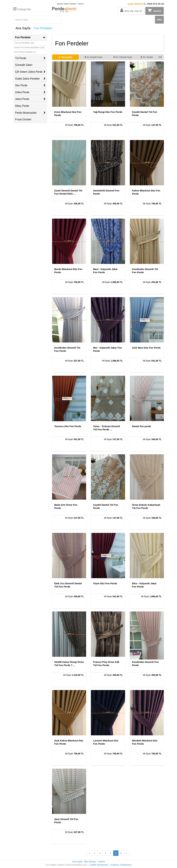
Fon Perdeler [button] (30, 37)
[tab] (30, 37)
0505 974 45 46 (146, 4)
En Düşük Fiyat (93, 57)
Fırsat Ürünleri (23, 119)
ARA (159, 20)
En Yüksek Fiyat (123, 57)
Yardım (101, 862)
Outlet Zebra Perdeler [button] (30, 79)
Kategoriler (22, 9)
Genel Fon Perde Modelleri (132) (29, 47)
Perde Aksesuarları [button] (30, 113)
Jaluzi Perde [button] (30, 99)
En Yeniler (147, 57)
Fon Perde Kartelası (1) (25, 52)
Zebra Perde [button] (30, 92)
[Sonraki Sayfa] (126, 853)
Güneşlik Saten (24, 65)
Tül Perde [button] (30, 58)
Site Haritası (90, 862)
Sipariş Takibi (63, 4)
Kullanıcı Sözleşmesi (121, 865)
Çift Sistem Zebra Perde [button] (30, 72)
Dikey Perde (22, 106)
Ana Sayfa (23, 28)
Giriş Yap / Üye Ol (131, 10)
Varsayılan (65, 57)
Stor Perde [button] (30, 85)
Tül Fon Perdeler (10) (24, 43)
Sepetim (154, 10)
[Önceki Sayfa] (90, 853)
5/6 (160, 57)
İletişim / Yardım (77, 4)
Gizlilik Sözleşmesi (99, 865)
